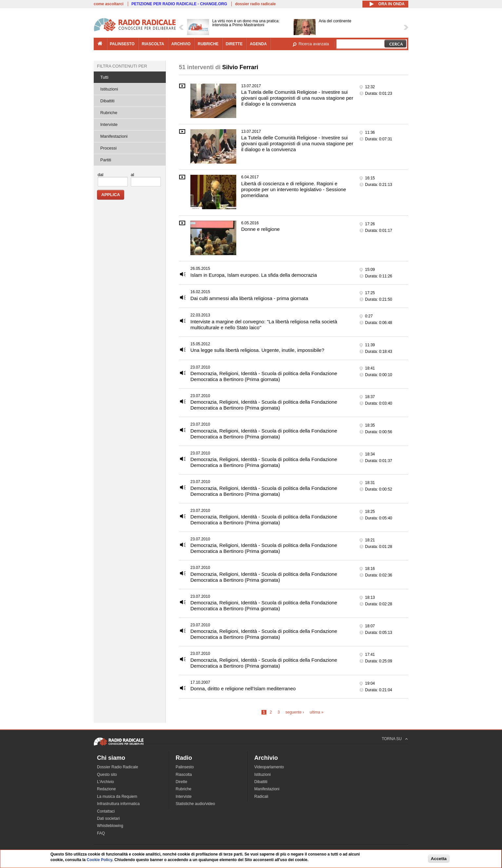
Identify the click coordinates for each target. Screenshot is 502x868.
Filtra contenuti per (122, 66)
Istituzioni (109, 89)
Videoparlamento (269, 767)
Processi (108, 148)
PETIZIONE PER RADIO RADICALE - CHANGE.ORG (179, 4)
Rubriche (109, 113)
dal (100, 175)
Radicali (261, 797)
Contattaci (106, 811)
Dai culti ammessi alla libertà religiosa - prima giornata (249, 298)
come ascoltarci (109, 4)
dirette (234, 44)
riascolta (153, 44)
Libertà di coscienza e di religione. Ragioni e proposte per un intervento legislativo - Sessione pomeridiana (294, 189)
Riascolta (184, 775)
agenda (258, 44)
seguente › (295, 712)
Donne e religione (261, 229)
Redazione (106, 789)
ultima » (317, 712)
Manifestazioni (114, 136)
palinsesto (122, 44)
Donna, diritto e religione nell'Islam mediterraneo (243, 688)
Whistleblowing (110, 826)
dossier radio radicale (255, 4)
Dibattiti (107, 101)
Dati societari (108, 818)
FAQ (101, 833)
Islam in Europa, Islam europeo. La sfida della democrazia (254, 275)
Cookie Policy (100, 860)
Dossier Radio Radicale (117, 767)
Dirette (181, 782)
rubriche (208, 44)
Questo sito (107, 775)
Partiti (106, 160)
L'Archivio (106, 782)
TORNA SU (392, 739)
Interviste (109, 124)
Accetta (439, 859)
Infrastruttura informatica (118, 804)
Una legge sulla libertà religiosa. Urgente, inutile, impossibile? (257, 350)
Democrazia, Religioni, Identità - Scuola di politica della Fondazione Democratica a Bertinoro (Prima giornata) (264, 376)
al (132, 175)
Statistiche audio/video (195, 804)
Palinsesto (185, 767)
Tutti (104, 77)
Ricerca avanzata (314, 44)
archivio (181, 44)
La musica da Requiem (117, 797)
